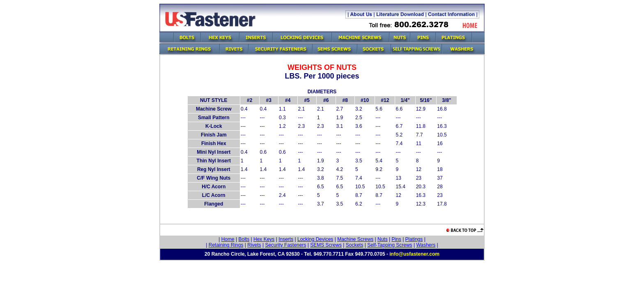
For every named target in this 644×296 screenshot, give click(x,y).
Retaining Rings (226, 245)
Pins (396, 239)
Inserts (286, 239)
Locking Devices (315, 239)
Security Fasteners (285, 245)
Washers (426, 245)
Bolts (244, 239)
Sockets (355, 245)
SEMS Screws (326, 245)
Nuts (383, 239)
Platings (414, 239)
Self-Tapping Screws (390, 245)
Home (228, 239)
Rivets (254, 245)
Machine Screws (355, 239)
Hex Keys (264, 239)
